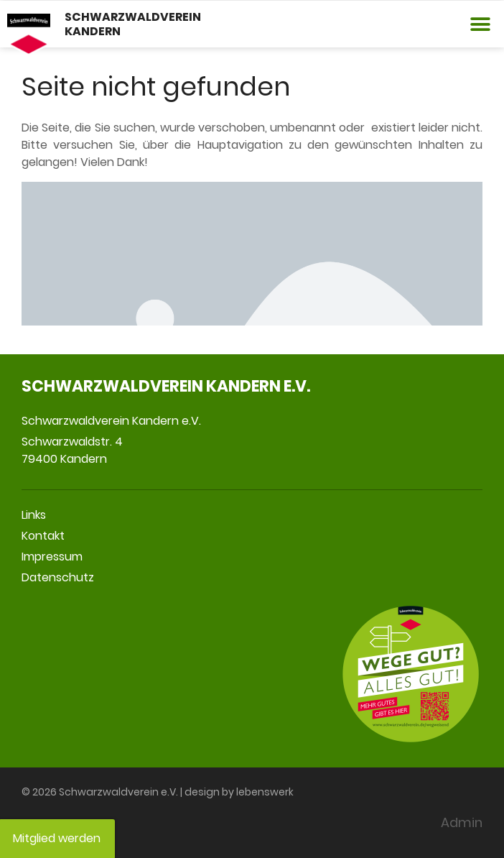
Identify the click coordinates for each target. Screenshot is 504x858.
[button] (481, 24)
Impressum (52, 557)
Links (34, 515)
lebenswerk (265, 792)
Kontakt (43, 536)
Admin (462, 822)
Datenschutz (58, 577)
